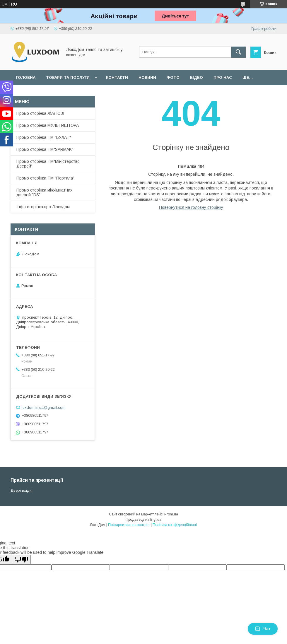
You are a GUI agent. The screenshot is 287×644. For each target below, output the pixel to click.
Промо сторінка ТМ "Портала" (45, 178)
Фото (173, 77)
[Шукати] (238, 52)
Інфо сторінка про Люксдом (43, 207)
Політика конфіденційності (175, 525)
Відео (197, 77)
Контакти (117, 77)
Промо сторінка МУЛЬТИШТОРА (48, 125)
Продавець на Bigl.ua (143, 520)
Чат (263, 629)
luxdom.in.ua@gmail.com (44, 407)
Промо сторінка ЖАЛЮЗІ (40, 113)
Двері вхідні (22, 490)
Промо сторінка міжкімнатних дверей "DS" (44, 192)
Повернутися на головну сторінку (191, 207)
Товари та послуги (68, 77)
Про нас (223, 77)
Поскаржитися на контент (129, 525)
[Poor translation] (21, 560)
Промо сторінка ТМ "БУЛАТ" (44, 137)
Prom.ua (171, 514)
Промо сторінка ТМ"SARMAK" (45, 149)
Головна (26, 77)
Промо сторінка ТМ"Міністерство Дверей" (48, 164)
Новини (147, 77)
